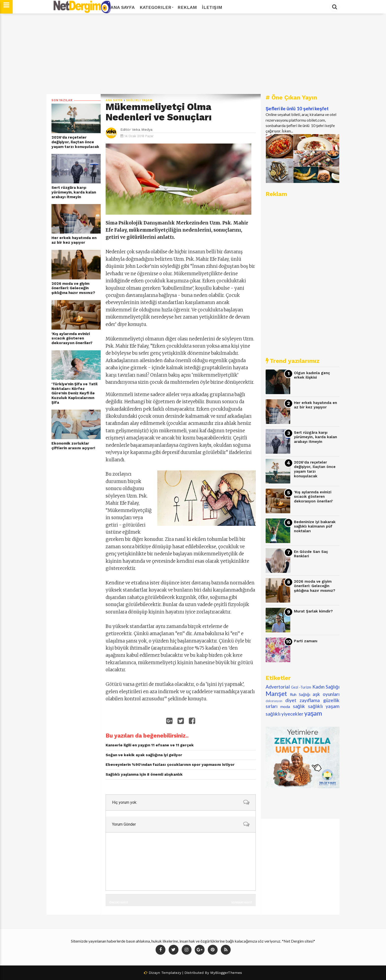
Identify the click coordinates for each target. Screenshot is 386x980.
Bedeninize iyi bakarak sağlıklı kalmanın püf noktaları (315, 526)
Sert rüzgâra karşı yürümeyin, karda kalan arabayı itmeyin (74, 192)
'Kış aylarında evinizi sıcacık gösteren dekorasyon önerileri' (72, 338)
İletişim (212, 7)
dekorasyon (274, 701)
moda (285, 706)
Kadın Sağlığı (326, 687)
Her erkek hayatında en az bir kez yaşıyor (74, 240)
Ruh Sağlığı (300, 694)
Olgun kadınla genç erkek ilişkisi (312, 375)
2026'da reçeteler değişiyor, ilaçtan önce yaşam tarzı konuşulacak (75, 142)
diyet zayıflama (303, 700)
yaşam (313, 713)
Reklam (187, 7)
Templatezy (171, 973)
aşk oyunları (326, 694)
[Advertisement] (193, 54)
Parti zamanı (306, 641)
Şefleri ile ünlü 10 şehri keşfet (297, 109)
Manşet (276, 693)
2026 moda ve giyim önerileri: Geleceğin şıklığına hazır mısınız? (73, 288)
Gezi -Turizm (301, 687)
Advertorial (278, 687)
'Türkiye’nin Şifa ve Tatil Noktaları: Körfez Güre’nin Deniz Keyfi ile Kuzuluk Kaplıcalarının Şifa (74, 393)
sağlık (299, 706)
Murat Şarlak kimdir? (313, 611)
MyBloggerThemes (226, 973)
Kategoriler (156, 7)
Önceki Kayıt (119, 902)
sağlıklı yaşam (139, 100)
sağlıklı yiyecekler (284, 714)
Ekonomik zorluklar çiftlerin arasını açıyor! (73, 446)
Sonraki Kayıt (242, 902)
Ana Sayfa (123, 7)
